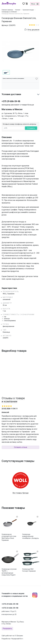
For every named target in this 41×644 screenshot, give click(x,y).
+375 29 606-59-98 (11, 105)
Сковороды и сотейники (9, 12)
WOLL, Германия (9, 297)
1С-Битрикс (19, 636)
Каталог (18, 10)
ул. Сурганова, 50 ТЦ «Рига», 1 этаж (15, 117)
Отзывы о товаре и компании (13, 403)
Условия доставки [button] (11, 98)
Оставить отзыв (21, 451)
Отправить (31, 132)
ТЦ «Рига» (20, 622)
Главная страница (7, 10)
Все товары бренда (20, 497)
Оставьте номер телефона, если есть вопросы (19, 128)
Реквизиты (7, 629)
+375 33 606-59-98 (10, 608)
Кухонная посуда (28, 10)
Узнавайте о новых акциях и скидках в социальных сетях (15, 595)
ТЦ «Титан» (7, 624)
